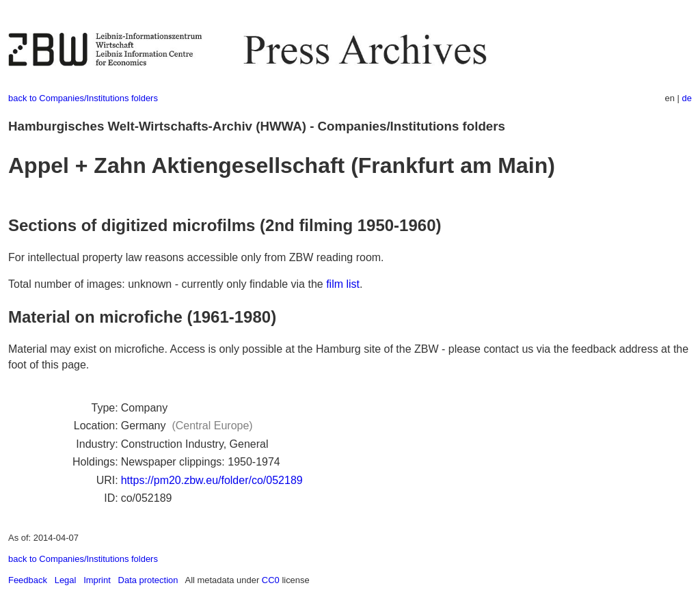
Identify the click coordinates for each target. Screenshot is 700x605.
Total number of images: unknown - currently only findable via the (167, 284)
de (687, 98)
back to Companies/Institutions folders (83, 98)
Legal (66, 580)
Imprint (97, 580)
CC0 (271, 580)
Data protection (148, 580)
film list (343, 284)
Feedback (28, 580)
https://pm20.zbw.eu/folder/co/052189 (212, 480)
